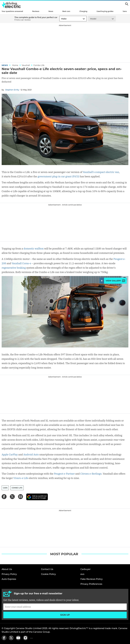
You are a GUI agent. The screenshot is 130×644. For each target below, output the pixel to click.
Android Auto (31, 455)
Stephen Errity (12, 90)
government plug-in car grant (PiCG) (59, 176)
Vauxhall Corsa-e (21, 263)
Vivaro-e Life (21, 478)
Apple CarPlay (10, 455)
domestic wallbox (34, 249)
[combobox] (61, 19)
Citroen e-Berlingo (91, 474)
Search (127, 4)
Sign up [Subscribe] (65, 615)
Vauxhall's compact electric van (101, 172)
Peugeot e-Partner (64, 474)
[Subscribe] (65, 607)
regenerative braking (14, 268)
